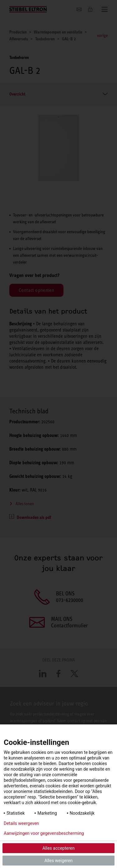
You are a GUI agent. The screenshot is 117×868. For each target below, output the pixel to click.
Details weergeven (21, 823)
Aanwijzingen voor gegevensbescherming (44, 833)
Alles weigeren (58, 861)
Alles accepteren (58, 848)
